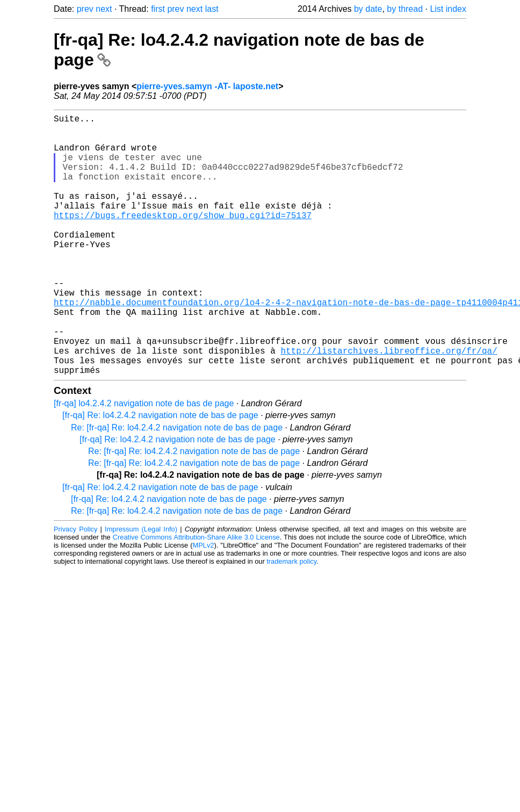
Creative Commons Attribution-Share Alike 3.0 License (196, 595)
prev (85, 9)
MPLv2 (204, 603)
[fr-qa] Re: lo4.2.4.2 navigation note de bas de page (160, 473)
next (104, 9)
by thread (405, 9)
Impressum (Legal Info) (141, 587)
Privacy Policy (75, 587)
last (212, 9)
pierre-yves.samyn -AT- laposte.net (207, 86)
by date (368, 9)
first (158, 9)
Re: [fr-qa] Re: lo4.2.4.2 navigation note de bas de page (177, 486)
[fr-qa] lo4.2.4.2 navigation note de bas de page (144, 461)
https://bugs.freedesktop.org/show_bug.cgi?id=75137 (183, 239)
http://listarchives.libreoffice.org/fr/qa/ (389, 404)
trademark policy (291, 619)
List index (448, 9)
